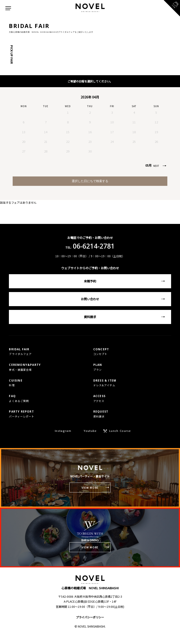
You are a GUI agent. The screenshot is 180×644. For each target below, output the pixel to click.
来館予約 (90, 281)
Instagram (63, 431)
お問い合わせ (90, 299)
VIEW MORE (90, 488)
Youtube (90, 431)
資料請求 (90, 317)
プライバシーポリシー (90, 617)
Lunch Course (120, 431)
